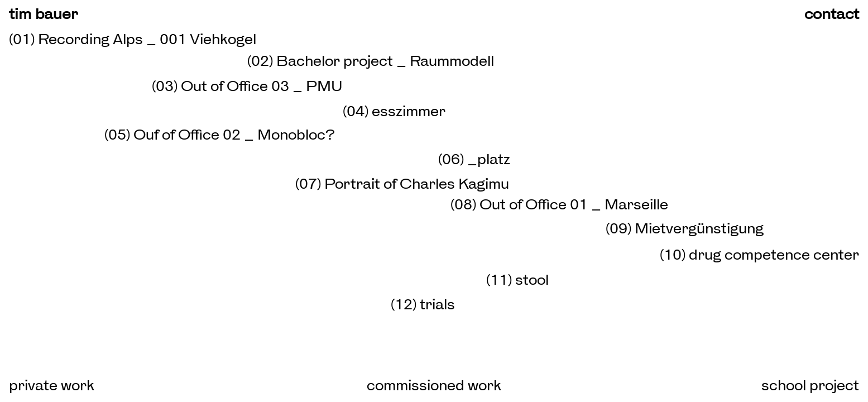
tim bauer (43, 14)
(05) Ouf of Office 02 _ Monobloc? (220, 135)
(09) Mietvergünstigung (685, 228)
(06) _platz (474, 159)
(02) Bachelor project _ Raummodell (371, 61)
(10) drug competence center (759, 255)
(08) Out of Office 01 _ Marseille (559, 204)
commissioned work (434, 385)
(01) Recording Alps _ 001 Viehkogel (133, 39)
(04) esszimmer (394, 111)
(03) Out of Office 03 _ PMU (247, 86)
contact (832, 14)
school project (810, 385)
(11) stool (517, 280)
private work (52, 385)
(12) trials (423, 304)
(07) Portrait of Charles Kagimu (402, 184)
